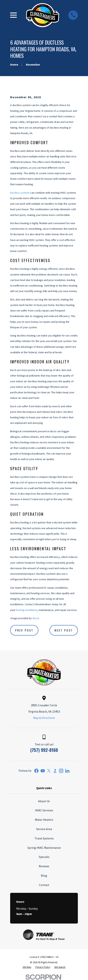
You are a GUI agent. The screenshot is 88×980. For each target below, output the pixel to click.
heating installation (27, 610)
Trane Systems (44, 838)
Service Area (44, 829)
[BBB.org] (55, 771)
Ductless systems (20, 193)
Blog (44, 876)
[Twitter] (49, 771)
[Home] (43, 15)
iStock (36, 618)
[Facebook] (36, 771)
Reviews (44, 866)
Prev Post (24, 630)
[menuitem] (27, 967)
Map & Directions (44, 718)
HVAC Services (44, 810)
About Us (44, 801)
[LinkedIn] (67, 771)
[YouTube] (43, 771)
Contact (44, 885)
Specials (44, 857)
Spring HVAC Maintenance (44, 848)
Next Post (64, 630)
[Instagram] (61, 771)
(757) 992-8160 (44, 750)
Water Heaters (44, 820)
